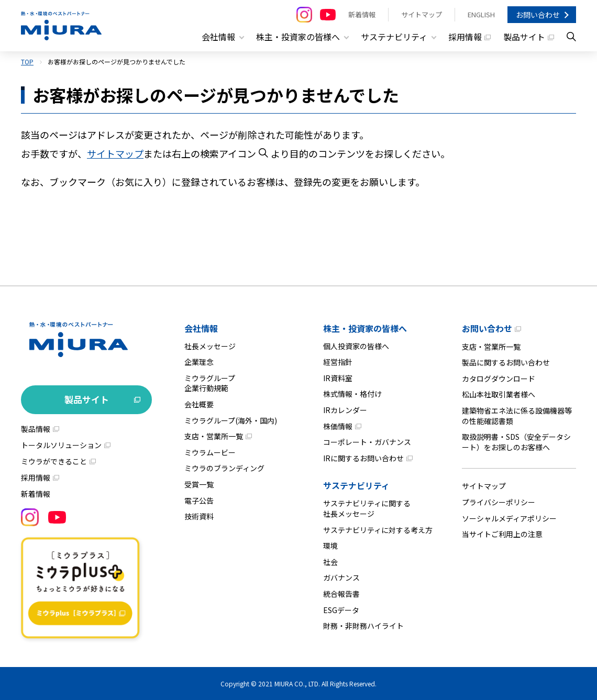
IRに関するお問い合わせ (363, 458)
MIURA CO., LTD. (297, 683)
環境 (330, 546)
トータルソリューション (61, 445)
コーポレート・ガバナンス (367, 442)
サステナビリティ (356, 485)
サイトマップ (422, 14)
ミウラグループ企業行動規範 (210, 383)
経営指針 (338, 362)
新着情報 (362, 14)
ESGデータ (341, 609)
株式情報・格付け (352, 394)
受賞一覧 (199, 484)
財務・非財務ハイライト (363, 626)
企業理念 (199, 362)
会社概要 (199, 404)
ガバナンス (341, 577)
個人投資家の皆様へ (356, 346)
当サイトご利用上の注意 (502, 534)
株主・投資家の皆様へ (365, 328)
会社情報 (201, 328)
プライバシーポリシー (499, 502)
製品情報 (36, 428)
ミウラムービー (210, 452)
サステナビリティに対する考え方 (378, 529)
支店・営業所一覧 (214, 436)
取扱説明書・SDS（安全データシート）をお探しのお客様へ (516, 442)
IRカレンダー (345, 410)
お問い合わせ (538, 15)
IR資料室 (338, 377)
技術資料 (199, 516)
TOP (27, 62)
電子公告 (199, 500)
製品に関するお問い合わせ (506, 362)
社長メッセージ (210, 346)
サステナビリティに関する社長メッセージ (367, 508)
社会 (330, 561)
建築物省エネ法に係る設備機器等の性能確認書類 (517, 416)
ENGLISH (481, 14)
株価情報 (338, 426)
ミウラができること (54, 461)
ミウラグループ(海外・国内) (231, 420)
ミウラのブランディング (224, 468)
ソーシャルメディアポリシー (509, 518)
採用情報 (465, 37)
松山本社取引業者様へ (499, 394)
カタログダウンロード (499, 378)
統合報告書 (341, 594)
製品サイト (524, 37)
